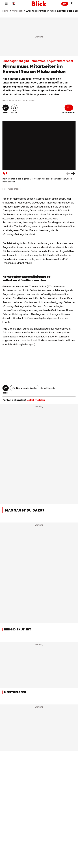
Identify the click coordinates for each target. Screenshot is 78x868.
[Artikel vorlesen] (14, 108)
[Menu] (6, 4)
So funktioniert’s (48, 388)
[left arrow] (73, 174)
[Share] (6, 108)
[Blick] (39, 4)
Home (5, 11)
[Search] (14, 4)
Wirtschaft (17, 11)
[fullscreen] (39, 145)
